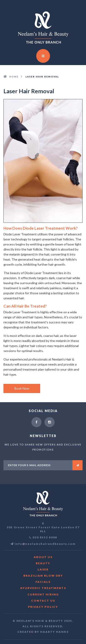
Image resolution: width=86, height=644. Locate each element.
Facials (43, 582)
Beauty (43, 563)
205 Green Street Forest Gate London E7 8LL (43, 529)
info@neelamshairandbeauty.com (43, 544)
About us (43, 557)
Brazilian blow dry (43, 576)
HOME (14, 77)
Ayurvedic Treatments (43, 588)
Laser (43, 569)
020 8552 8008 (45, 537)
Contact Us (43, 601)
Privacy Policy (43, 607)
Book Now (22, 388)
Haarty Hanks (54, 632)
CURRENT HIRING (43, 594)
